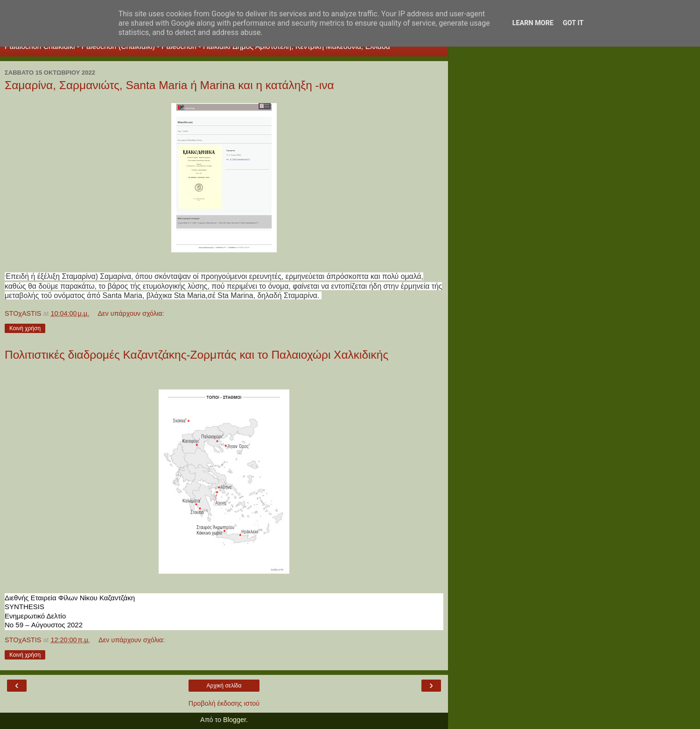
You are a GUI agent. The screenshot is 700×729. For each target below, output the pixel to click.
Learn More (533, 23)
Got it (573, 23)
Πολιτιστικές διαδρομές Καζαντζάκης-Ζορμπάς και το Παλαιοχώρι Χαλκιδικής (196, 355)
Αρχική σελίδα (224, 686)
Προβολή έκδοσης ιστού (224, 703)
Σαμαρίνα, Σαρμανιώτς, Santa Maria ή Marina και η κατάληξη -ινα (169, 85)
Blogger (234, 720)
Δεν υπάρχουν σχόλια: (131, 313)
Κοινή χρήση (25, 328)
